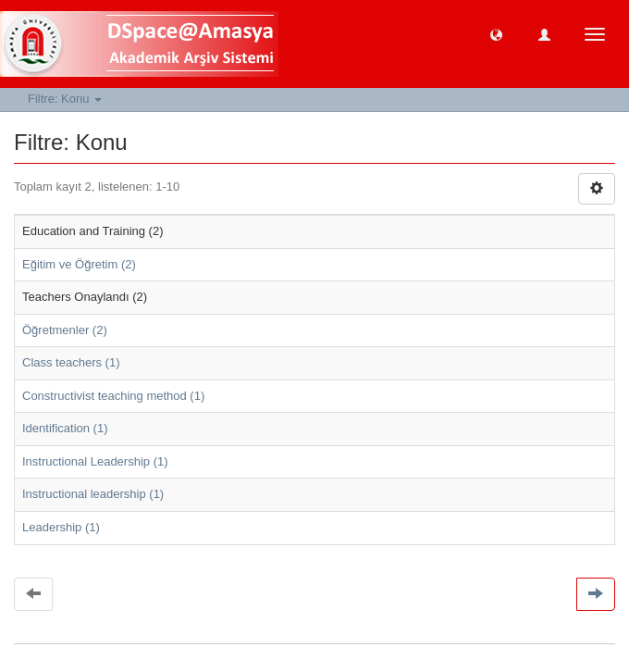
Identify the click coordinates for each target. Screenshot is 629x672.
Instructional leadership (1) (93, 494)
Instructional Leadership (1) (95, 461)
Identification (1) (65, 428)
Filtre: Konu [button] (65, 99)
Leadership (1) (61, 527)
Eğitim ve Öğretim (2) (79, 264)
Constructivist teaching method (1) (113, 396)
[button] (496, 34)
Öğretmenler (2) (65, 330)
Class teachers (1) (71, 362)
